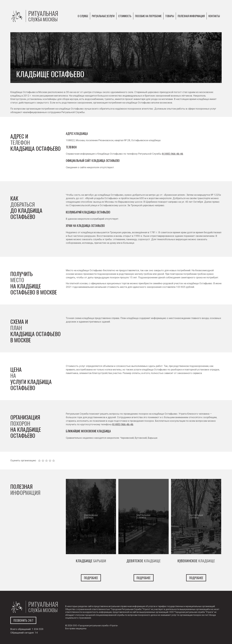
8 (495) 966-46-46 (173, 154)
